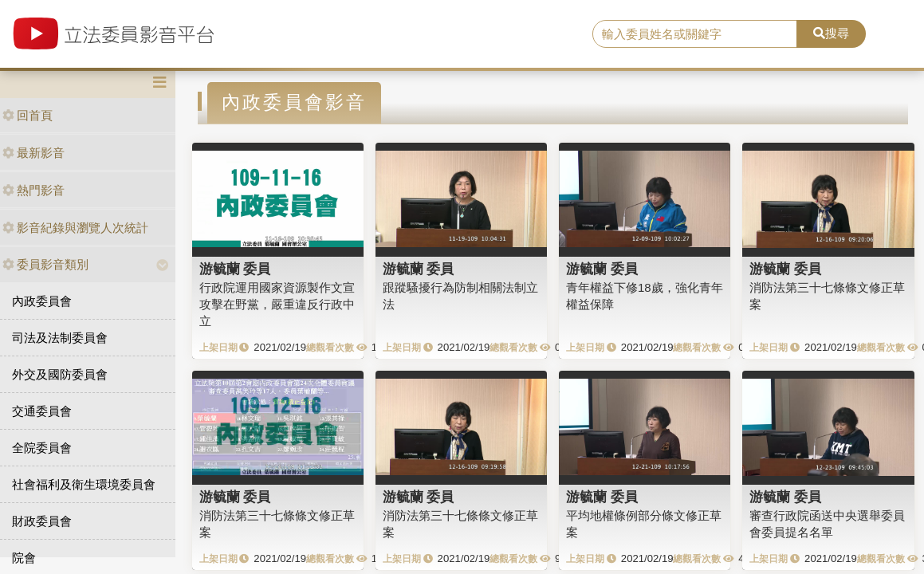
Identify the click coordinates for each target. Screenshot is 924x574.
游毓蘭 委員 (235, 269)
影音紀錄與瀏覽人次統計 (75, 228)
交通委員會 (42, 411)
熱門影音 (33, 190)
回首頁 (28, 115)
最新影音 (33, 153)
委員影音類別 (45, 264)
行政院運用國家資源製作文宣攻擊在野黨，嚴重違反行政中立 (277, 305)
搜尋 (831, 33)
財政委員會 (42, 521)
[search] (695, 34)
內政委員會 (42, 301)
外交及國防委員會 (60, 374)
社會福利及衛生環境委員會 (84, 484)
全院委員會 (42, 448)
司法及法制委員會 (60, 338)
